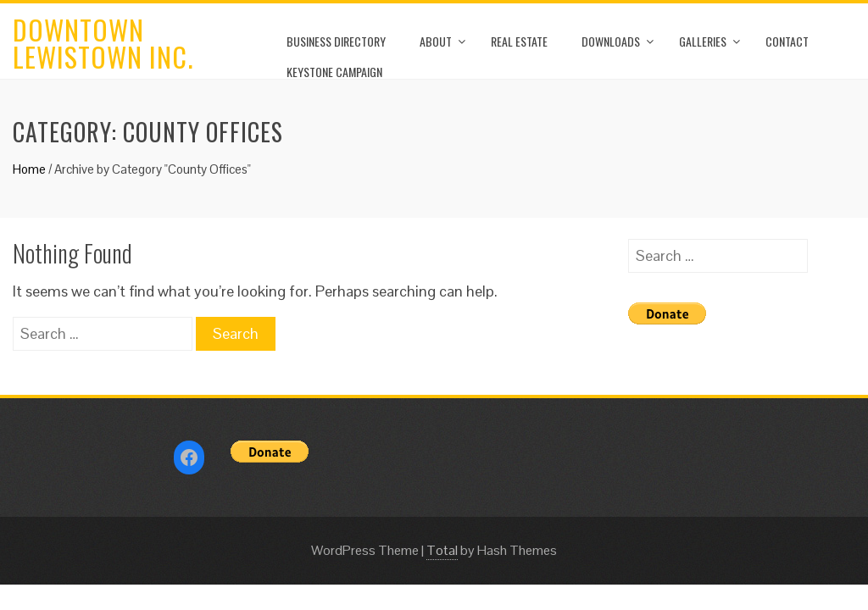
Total (442, 550)
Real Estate (519, 41)
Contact (787, 41)
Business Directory (336, 41)
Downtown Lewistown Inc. (103, 43)
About (436, 41)
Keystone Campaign (334, 72)
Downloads (611, 41)
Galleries (703, 41)
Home (29, 169)
